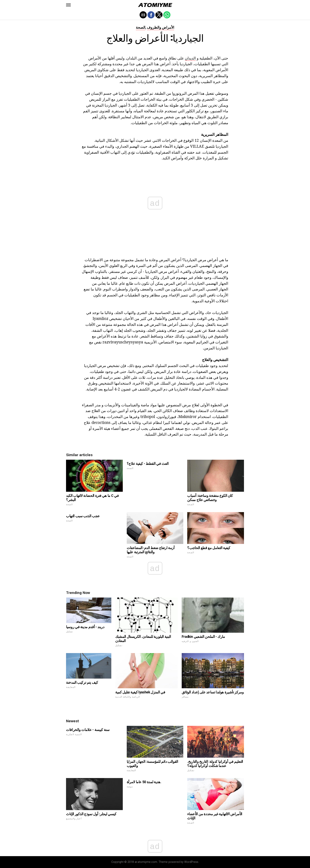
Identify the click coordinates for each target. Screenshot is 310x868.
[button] (68, 5)
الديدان (190, 58)
